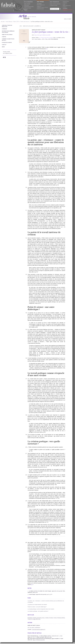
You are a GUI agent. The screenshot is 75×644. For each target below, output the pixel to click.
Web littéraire (27, 4)
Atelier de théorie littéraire (55, 4)
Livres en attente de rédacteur (7, 26)
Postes (29, 8)
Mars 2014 (16, 22)
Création (47, 618)
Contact (4, 45)
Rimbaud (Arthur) (61, 618)
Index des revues (40, 9)
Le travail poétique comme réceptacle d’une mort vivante (46, 374)
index (3, 47)
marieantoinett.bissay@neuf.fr (39, 629)
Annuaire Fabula (66, 1)
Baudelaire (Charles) (32, 618)
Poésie (55, 618)
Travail (29, 619)
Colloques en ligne (54, 5)
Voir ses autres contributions (34, 627)
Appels (26, 8)
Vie (32, 619)
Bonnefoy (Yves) (41, 618)
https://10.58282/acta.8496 (39, 640)
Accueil (3, 22)
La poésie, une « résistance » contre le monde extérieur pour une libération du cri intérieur (46, 142)
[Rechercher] (60, 9)
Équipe (64, 6)
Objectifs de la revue (7, 35)
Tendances (65, 3)
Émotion (51, 618)
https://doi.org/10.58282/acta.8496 (42, 35)
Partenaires (69, 6)
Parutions (26, 5)
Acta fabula (9, 22)
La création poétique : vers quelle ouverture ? (44, 443)
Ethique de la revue (7, 42)
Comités (4, 37)
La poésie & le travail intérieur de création (44, 233)
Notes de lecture (25, 22)
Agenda (26, 9)
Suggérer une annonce (68, 10)
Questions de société (29, 7)
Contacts (64, 7)
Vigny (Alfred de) (37, 619)
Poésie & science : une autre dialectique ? (41, 308)
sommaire (4, 29)
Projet (64, 4)
